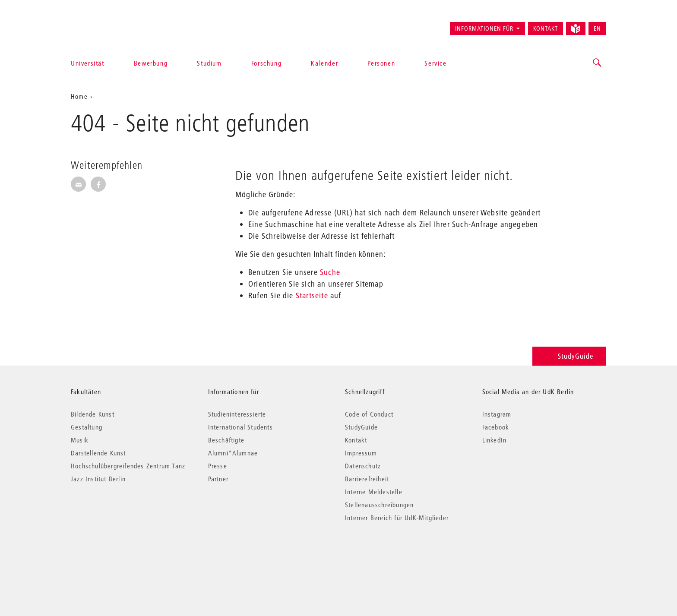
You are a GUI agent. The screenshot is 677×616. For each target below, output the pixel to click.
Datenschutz (363, 466)
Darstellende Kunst (98, 453)
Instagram (497, 414)
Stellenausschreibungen (379, 505)
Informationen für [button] (484, 28)
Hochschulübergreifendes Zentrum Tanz (128, 466)
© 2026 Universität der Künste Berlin (116, 554)
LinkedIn (495, 440)
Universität (88, 63)
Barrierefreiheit (367, 479)
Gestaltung (87, 427)
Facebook (496, 427)
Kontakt (546, 28)
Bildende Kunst (93, 414)
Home (79, 96)
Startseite (312, 295)
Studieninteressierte (237, 414)
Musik (80, 440)
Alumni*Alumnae (233, 453)
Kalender (324, 63)
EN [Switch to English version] (597, 28)
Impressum (361, 453)
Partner (218, 479)
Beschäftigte (226, 440)
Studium (209, 63)
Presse (218, 466)
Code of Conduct (369, 414)
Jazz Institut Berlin (98, 479)
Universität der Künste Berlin (105, 25)
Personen (381, 63)
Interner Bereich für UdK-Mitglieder (397, 518)
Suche (330, 272)
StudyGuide (569, 356)
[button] (598, 63)
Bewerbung (151, 63)
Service (435, 63)
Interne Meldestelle (374, 492)
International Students (240, 427)
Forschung (266, 63)
